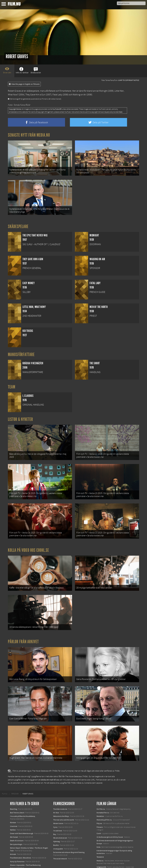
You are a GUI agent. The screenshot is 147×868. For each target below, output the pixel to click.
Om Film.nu (101, 797)
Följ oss (99, 811)
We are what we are (60, 826)
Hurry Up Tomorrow (17, 849)
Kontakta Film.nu (103, 800)
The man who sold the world (64, 808)
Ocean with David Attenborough (22, 821)
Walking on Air (79, 95)
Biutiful (56, 833)
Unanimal (14, 814)
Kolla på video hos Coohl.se (28, 544)
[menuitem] (5, 782)
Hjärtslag (56, 829)
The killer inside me (60, 797)
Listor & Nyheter (20, 417)
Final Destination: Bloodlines (21, 846)
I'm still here (58, 818)
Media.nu (100, 848)
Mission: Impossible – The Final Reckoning (25, 853)
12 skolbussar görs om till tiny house (110, 825)
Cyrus (55, 815)
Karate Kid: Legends (17, 863)
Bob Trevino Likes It (17, 800)
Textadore (100, 845)
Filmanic (100, 815)
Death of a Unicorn (17, 828)
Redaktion (100, 804)
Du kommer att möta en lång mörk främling (69, 840)
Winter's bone (58, 811)
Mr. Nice (56, 800)
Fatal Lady (57, 95)
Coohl (99, 821)
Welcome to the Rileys (61, 804)
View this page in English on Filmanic (24, 84)
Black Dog (14, 797)
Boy (55, 822)
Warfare (13, 818)
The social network (60, 846)
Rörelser (13, 810)
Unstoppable (58, 836)
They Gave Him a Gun (35, 95)
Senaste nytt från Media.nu (29, 135)
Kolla (98, 835)
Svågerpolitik (101, 855)
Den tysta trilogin (16, 832)
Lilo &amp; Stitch (16, 859)
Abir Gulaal (14, 825)
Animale (13, 842)
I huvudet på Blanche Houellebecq (23, 804)
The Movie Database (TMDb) (77, 764)
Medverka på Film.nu (104, 808)
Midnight (103, 91)
